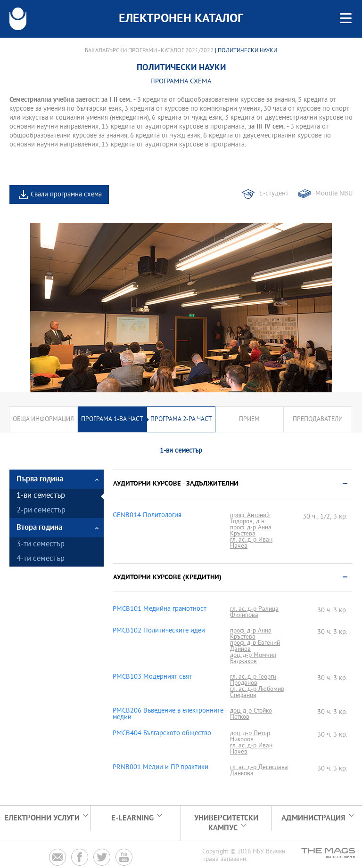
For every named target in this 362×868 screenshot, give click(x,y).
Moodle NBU (334, 194)
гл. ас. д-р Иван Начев (251, 543)
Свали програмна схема (66, 195)
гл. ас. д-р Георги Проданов (253, 680)
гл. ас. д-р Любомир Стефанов (257, 692)
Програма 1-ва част (112, 419)
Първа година (40, 479)
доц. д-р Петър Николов (250, 737)
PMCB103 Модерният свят (152, 677)
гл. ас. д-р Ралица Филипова (254, 612)
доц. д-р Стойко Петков (251, 714)
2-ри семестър (41, 511)
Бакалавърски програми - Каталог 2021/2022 (149, 51)
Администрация (313, 818)
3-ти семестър (41, 545)
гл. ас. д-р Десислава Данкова (259, 771)
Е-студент (274, 194)
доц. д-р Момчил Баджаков (253, 658)
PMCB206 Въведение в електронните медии (168, 714)
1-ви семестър (41, 496)
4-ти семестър (41, 559)
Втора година (39, 528)
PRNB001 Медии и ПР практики (160, 768)
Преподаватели (318, 419)
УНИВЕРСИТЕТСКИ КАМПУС (226, 823)
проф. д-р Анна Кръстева (251, 531)
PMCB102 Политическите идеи (159, 631)
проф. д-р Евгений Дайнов (255, 646)
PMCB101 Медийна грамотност (160, 609)
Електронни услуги (42, 818)
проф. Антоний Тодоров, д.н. (250, 519)
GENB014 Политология (147, 516)
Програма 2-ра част (181, 419)
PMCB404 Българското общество (162, 734)
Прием (249, 419)
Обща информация (43, 419)
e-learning (132, 818)
